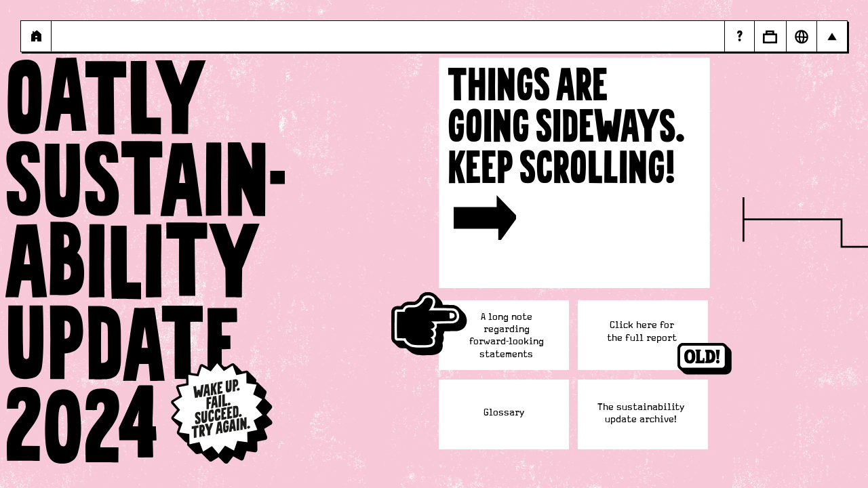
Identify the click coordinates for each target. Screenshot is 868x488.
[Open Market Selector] (801, 36)
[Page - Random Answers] (739, 36)
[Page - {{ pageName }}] (36, 36)
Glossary (504, 413)
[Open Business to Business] (770, 36)
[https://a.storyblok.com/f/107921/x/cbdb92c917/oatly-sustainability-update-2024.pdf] (642, 332)
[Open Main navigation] (832, 36)
